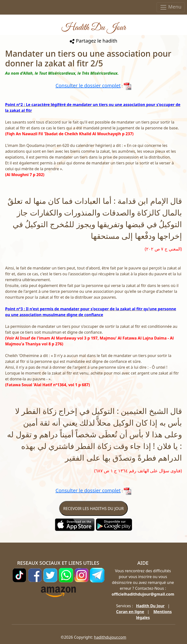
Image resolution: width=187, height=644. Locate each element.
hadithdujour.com (110, 637)
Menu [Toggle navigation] (171, 7)
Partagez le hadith (93, 41)
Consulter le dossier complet (88, 85)
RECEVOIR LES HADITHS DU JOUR (93, 509)
